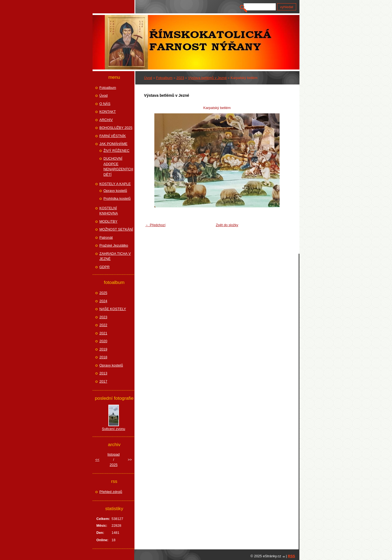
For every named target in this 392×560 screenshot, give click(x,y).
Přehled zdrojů (111, 492)
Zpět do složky (227, 225)
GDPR (105, 267)
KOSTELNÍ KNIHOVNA (109, 211)
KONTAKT (108, 112)
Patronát (106, 237)
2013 (103, 373)
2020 (103, 341)
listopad (114, 454)
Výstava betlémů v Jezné (207, 78)
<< (97, 460)
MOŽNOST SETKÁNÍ (116, 229)
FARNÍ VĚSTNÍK (113, 136)
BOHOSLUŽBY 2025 (116, 128)
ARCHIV (106, 120)
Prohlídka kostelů (117, 199)
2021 (103, 333)
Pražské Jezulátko (114, 245)
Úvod (148, 78)
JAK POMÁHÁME (113, 144)
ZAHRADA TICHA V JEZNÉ (115, 256)
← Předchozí (155, 225)
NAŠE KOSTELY (113, 309)
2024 (103, 301)
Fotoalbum (164, 78)
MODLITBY (108, 221)
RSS (291, 556)
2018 (103, 357)
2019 (103, 349)
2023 (180, 78)
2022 (103, 325)
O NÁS (105, 104)
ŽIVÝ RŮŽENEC (116, 151)
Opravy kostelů (115, 191)
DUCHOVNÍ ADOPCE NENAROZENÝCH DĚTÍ (118, 167)
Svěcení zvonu (113, 429)
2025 (103, 293)
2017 (103, 381)
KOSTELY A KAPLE (115, 184)
